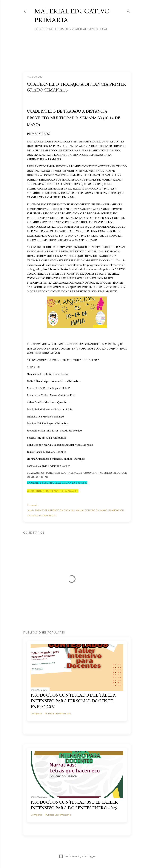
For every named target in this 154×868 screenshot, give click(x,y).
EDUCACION (92, 510)
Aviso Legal (98, 29)
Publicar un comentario (58, 714)
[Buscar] (129, 10)
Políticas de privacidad (68, 29)
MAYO (104, 510)
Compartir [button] (33, 505)
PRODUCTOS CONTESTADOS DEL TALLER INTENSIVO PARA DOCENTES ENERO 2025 (74, 805)
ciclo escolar (77, 510)
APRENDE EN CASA (59, 510)
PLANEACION (116, 510)
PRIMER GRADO (47, 515)
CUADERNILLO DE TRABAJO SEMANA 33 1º (53, 491)
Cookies (41, 29)
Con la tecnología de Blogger (77, 856)
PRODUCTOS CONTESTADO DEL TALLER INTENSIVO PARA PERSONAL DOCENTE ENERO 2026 (73, 701)
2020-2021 (41, 510)
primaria (32, 515)
